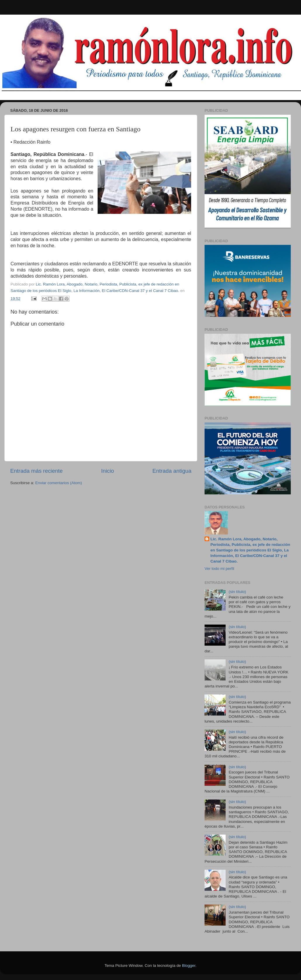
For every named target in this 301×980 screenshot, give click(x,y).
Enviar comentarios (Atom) (59, 483)
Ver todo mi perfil (219, 569)
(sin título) (237, 592)
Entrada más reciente (37, 471)
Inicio (108, 471)
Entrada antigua (172, 471)
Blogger (189, 966)
